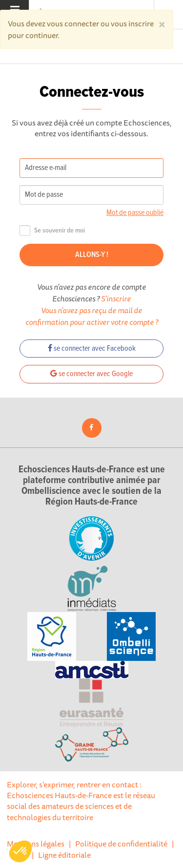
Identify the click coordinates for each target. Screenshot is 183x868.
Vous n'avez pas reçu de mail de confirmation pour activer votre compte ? (92, 316)
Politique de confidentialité (121, 844)
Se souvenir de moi (52, 231)
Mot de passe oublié (135, 213)
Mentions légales (36, 844)
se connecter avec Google (91, 374)
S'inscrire (116, 298)
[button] (20, 851)
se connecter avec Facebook (92, 349)
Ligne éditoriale (64, 855)
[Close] (162, 23)
